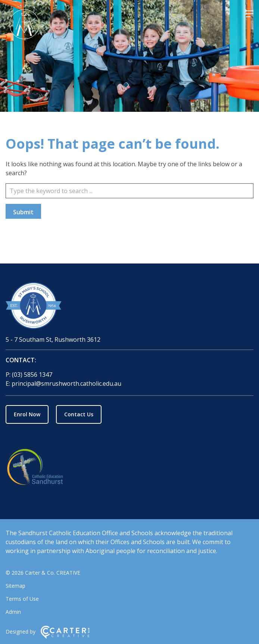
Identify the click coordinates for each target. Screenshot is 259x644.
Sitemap (15, 586)
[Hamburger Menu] (250, 14)
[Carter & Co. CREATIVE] (65, 637)
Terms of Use (22, 599)
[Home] (129, 307)
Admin (13, 612)
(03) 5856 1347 (32, 375)
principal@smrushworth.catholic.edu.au (66, 383)
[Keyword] (129, 191)
